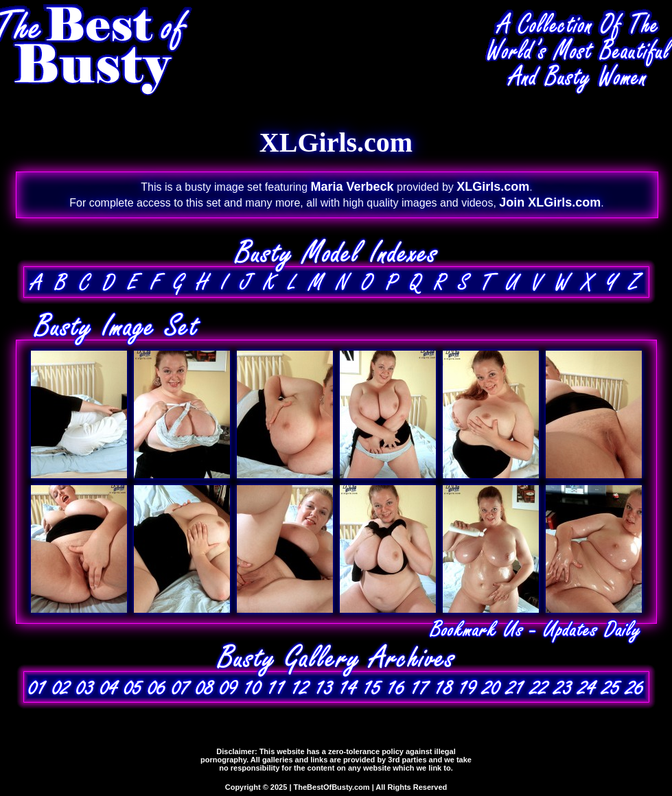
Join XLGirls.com (550, 202)
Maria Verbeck (352, 187)
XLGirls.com (493, 187)
